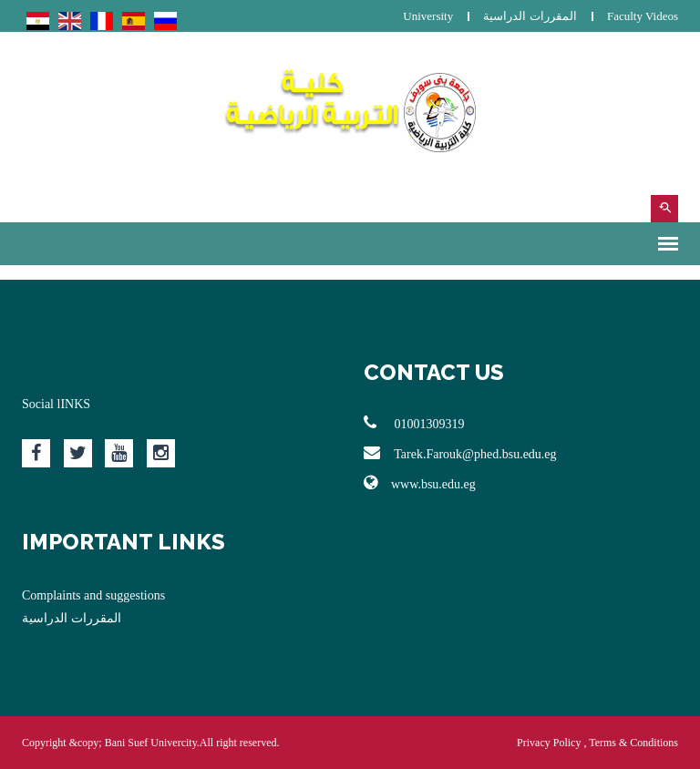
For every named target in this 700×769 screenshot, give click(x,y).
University (428, 16)
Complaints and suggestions (93, 595)
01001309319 (414, 423)
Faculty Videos (643, 16)
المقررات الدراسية (530, 16)
